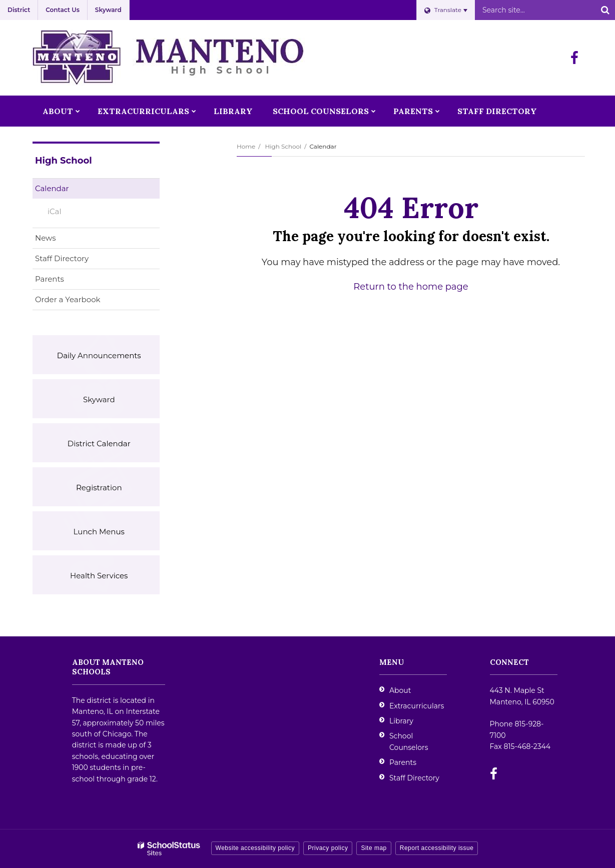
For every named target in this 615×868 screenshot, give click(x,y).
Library (401, 721)
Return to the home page (411, 287)
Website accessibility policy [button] (255, 848)
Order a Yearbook (84, 301)
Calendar (52, 188)
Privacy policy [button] (328, 848)
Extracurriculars (417, 706)
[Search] (605, 10)
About (400, 690)
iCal (54, 211)
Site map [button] (374, 848)
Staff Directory (62, 258)
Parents (50, 279)
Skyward (108, 10)
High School (283, 146)
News (46, 238)
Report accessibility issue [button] (437, 848)
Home (246, 146)
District (19, 10)
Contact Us (63, 10)
